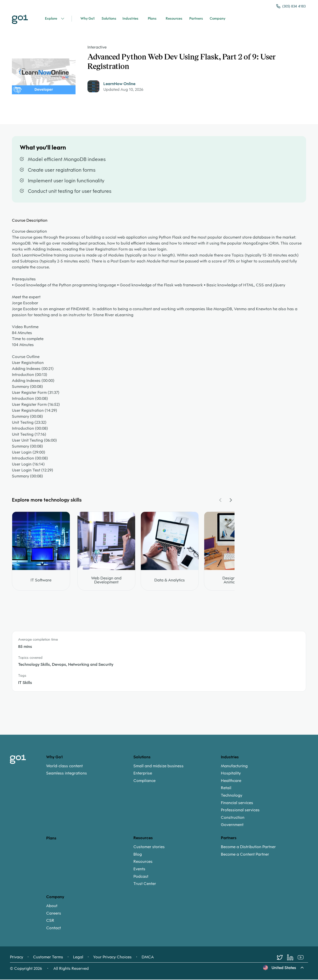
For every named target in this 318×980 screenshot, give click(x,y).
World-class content (64, 766)
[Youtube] (303, 958)
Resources (143, 862)
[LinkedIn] (292, 958)
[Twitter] (282, 958)
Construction (233, 818)
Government (232, 825)
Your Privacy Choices (112, 958)
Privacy (17, 958)
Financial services (237, 803)
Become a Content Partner (245, 855)
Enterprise (143, 774)
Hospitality (231, 774)
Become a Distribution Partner (248, 847)
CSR (50, 921)
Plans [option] (51, 839)
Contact (54, 928)
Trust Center (145, 884)
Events (139, 870)
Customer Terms (48, 958)
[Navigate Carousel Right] (231, 501)
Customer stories (149, 847)
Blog (138, 855)
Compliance (144, 781)
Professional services (240, 811)
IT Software (41, 581)
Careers (54, 914)
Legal (78, 958)
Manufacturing (234, 766)
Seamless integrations (67, 774)
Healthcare (231, 781)
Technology (232, 796)
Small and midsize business (159, 766)
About (52, 906)
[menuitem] (90, 770)
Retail (226, 788)
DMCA (148, 958)
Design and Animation (233, 581)
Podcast (141, 877)
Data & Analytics (170, 581)
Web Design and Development (106, 581)
